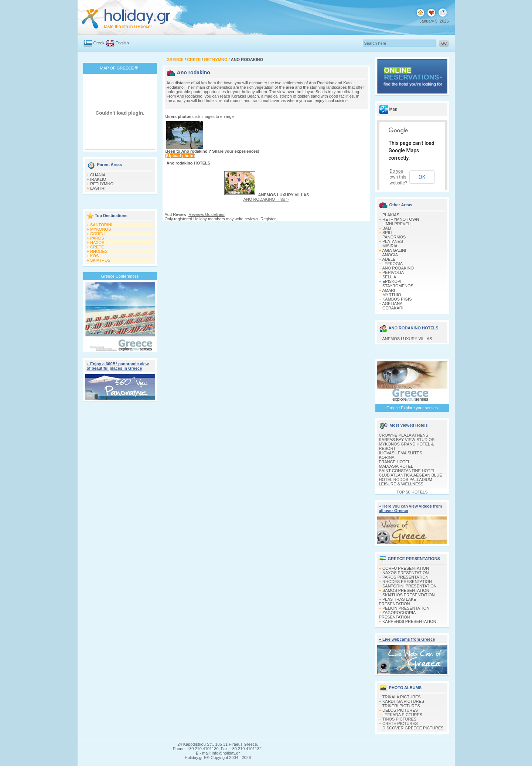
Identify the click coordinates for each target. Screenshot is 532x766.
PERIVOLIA (393, 272)
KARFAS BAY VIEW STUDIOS (407, 440)
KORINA (387, 457)
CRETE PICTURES (400, 723)
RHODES (99, 251)
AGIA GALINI (394, 250)
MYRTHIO (392, 295)
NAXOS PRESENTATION (406, 573)
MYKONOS (100, 229)
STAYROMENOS (398, 286)
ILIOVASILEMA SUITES (401, 453)
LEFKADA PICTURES (402, 715)
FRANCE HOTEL (395, 462)
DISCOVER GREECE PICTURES (413, 728)
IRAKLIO (98, 179)
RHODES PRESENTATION (407, 582)
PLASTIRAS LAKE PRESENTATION (398, 601)
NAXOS (97, 243)
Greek (99, 43)
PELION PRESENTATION (406, 608)
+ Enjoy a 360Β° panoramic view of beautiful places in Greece (118, 366)
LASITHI (98, 188)
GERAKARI (393, 308)
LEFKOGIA (393, 264)
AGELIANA (392, 304)
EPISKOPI (392, 281)
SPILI (387, 233)
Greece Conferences (120, 276)
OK (422, 177)
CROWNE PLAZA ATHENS (404, 435)
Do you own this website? (398, 177)
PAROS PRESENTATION (405, 577)
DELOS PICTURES (400, 710)
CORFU (97, 234)
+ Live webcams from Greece (407, 639)
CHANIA (98, 175)
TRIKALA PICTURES (402, 697)
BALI (387, 228)
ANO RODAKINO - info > (276, 197)
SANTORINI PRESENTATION (410, 586)
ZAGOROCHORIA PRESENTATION (397, 615)
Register (268, 219)
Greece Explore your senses (412, 408)
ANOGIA (390, 255)
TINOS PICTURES (399, 719)
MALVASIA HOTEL (396, 466)
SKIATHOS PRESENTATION (409, 595)
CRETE (97, 247)
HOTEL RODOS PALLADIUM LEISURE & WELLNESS (406, 482)
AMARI (388, 290)
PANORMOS (394, 237)
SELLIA (389, 277)
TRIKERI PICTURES (401, 706)
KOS (94, 256)
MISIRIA (390, 246)
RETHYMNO (102, 184)
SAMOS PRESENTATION (406, 590)
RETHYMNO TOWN (401, 219)
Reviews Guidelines (206, 214)
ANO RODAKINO (398, 268)
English (122, 43)
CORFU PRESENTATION (406, 568)
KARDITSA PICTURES (403, 701)
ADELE (389, 259)
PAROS (97, 238)
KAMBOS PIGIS (397, 299)
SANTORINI (101, 225)
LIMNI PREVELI (397, 224)
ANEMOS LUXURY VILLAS (407, 339)
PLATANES (393, 241)
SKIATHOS (100, 260)
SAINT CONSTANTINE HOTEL (407, 471)
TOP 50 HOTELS (412, 492)
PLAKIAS (391, 215)
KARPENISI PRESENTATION (409, 621)
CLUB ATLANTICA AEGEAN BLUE (411, 475)
